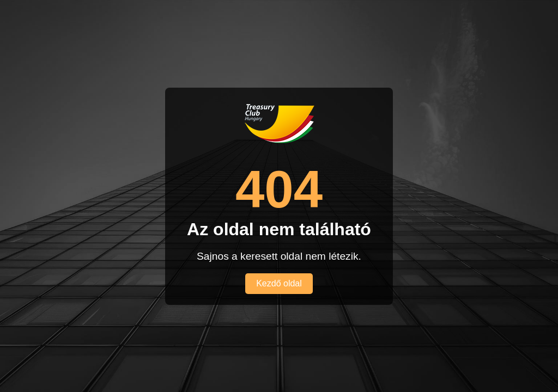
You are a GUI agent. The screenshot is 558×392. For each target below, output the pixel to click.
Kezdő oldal (279, 283)
